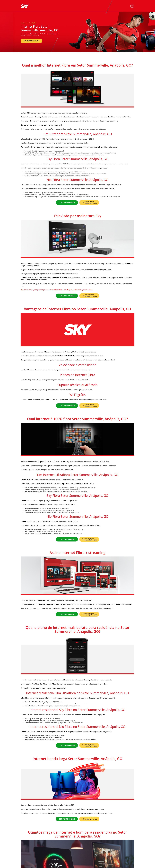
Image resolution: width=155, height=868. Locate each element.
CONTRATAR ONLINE (31, 41)
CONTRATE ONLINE (67, 203)
